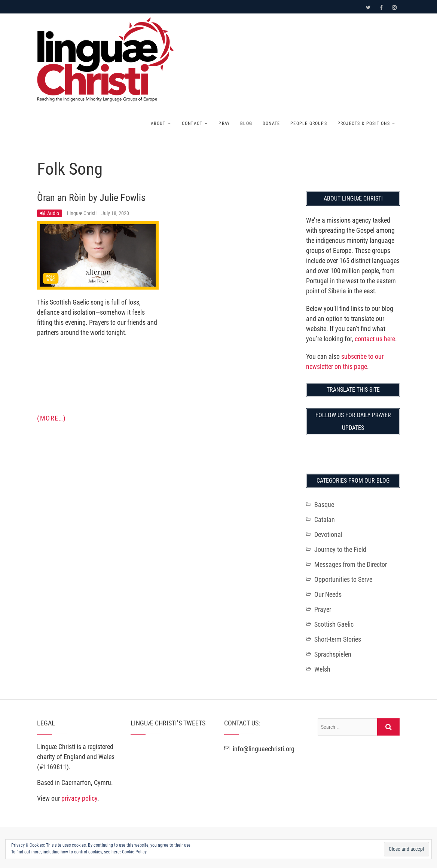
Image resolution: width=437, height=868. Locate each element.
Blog (246, 123)
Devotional (328, 534)
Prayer (323, 609)
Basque (324, 505)
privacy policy (79, 798)
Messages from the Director (351, 564)
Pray (224, 123)
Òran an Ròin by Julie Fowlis (91, 198)
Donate (271, 123)
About (158, 123)
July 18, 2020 (115, 213)
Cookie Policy (134, 852)
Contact (192, 123)
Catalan (325, 519)
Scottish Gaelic (334, 624)
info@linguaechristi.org (259, 749)
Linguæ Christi (82, 213)
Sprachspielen (333, 654)
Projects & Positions (364, 123)
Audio (53, 213)
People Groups (309, 123)
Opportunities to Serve (343, 579)
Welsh (322, 669)
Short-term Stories (338, 639)
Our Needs (328, 594)
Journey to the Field (340, 549)
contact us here (375, 339)
